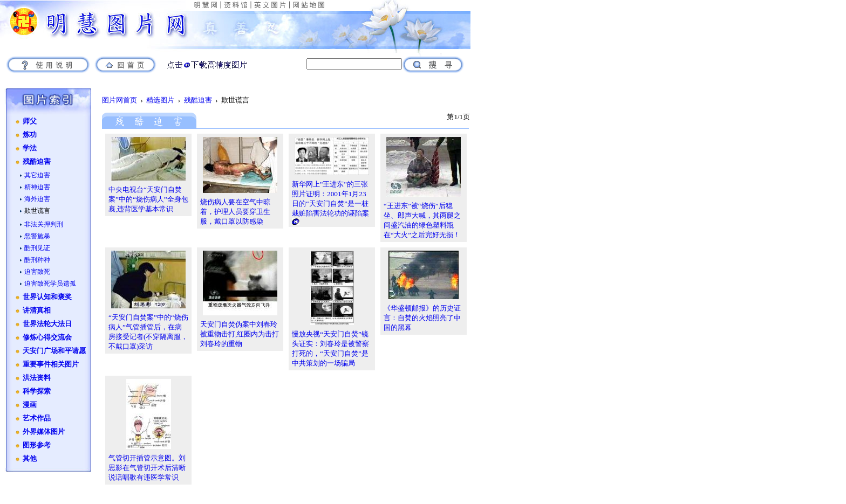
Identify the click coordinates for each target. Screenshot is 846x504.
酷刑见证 (37, 248)
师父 (30, 121)
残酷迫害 (37, 162)
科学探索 (37, 391)
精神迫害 (37, 187)
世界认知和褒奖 (47, 297)
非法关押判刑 (44, 224)
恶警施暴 (37, 236)
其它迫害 (37, 175)
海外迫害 (37, 199)
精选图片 (160, 100)
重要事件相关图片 (51, 364)
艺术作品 (37, 418)
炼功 (30, 135)
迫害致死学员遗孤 (50, 284)
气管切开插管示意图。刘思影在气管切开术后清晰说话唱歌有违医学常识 (147, 468)
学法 (30, 148)
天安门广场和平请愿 (54, 351)
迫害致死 (37, 272)
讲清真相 (37, 310)
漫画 (30, 405)
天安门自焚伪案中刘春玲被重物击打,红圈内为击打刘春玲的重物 (240, 334)
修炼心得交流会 (47, 337)
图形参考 (37, 445)
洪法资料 (37, 378)
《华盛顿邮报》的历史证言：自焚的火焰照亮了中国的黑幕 (422, 318)
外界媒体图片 (44, 432)
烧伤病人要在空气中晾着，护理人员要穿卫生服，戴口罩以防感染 (235, 212)
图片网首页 (120, 100)
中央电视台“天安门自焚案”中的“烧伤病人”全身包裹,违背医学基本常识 (148, 199)
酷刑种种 (37, 260)
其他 (30, 459)
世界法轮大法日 (47, 324)
